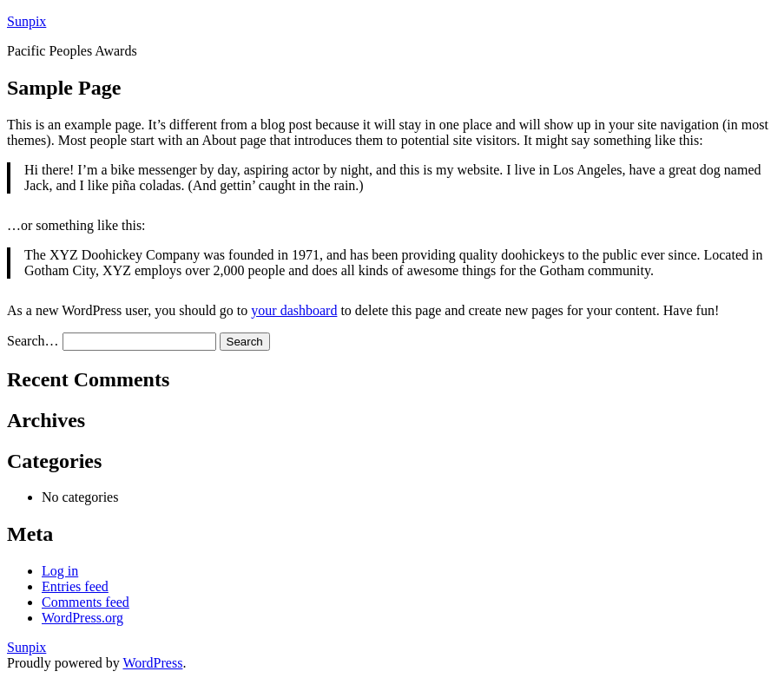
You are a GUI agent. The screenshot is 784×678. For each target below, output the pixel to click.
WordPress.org (82, 618)
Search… (33, 341)
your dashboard (294, 310)
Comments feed (86, 602)
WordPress (152, 663)
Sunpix (26, 21)
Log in (60, 571)
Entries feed (75, 586)
